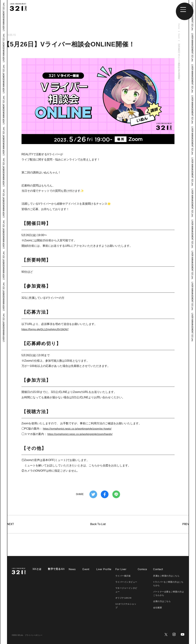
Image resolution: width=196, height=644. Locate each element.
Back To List (98, 524)
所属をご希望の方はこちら (166, 576)
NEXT (9, 524)
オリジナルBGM (123, 598)
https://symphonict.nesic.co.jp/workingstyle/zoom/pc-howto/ (80, 429)
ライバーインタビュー (126, 582)
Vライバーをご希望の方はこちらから (168, 584)
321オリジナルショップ (126, 606)
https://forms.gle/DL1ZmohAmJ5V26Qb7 (47, 329)
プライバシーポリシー (34, 635)
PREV (187, 524)
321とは (37, 569)
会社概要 (157, 608)
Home (179, 26)
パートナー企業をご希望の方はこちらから (168, 594)
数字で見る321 (56, 569)
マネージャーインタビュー (126, 590)
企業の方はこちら (162, 602)
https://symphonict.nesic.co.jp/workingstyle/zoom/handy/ (82, 434)
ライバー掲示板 (123, 576)
